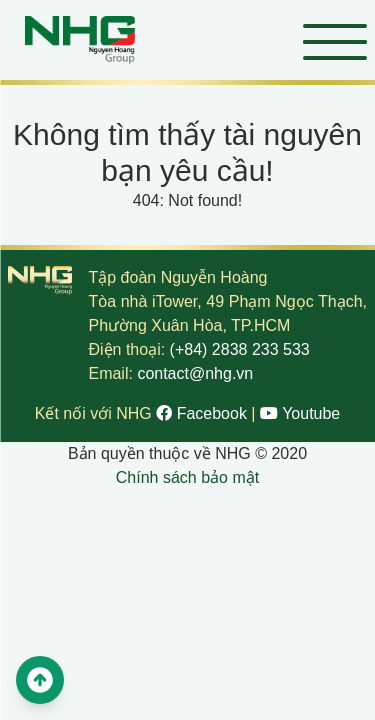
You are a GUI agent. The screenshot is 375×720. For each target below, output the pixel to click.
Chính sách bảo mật (187, 477)
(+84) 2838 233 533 (240, 349)
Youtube (300, 413)
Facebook (203, 413)
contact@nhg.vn (195, 373)
